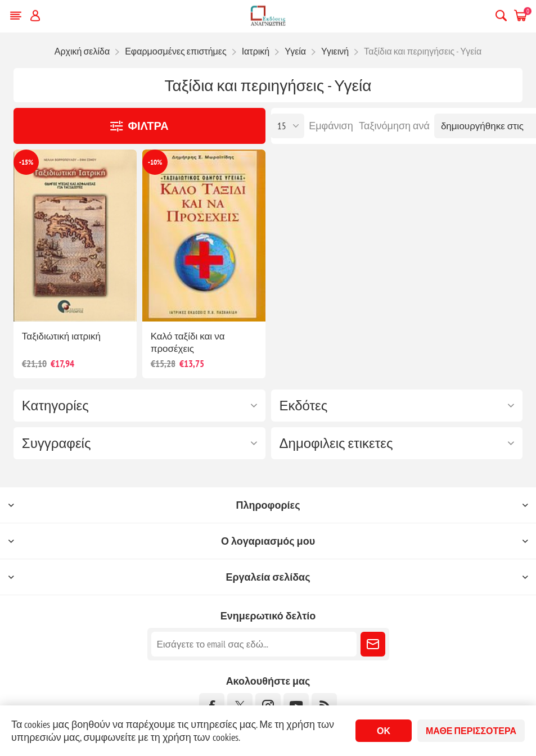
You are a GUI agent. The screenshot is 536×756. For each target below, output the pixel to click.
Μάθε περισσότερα (471, 731)
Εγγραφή (373, 644)
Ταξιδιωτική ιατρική (61, 336)
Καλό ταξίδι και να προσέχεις (188, 342)
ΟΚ (384, 731)
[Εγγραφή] (254, 644)
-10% (155, 162)
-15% (26, 162)
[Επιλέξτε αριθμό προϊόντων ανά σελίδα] (287, 126)
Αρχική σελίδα (82, 51)
